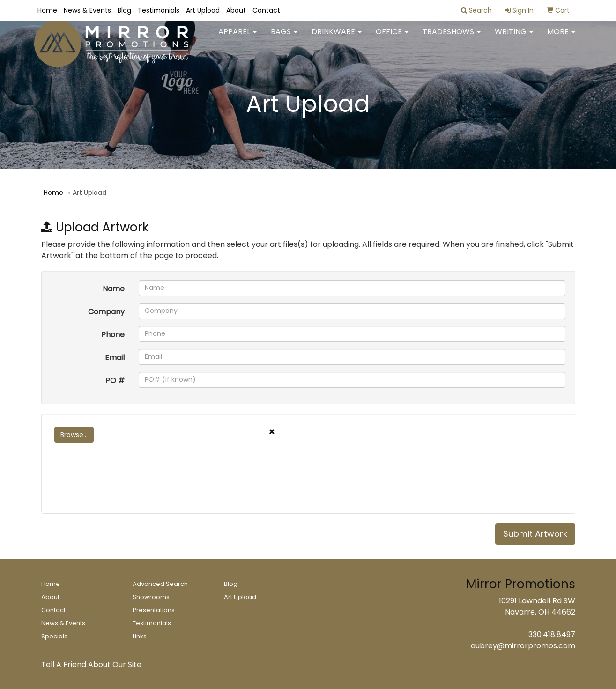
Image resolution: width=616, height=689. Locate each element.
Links (140, 636)
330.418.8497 (552, 634)
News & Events (87, 10)
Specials (54, 636)
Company (106, 312)
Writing (514, 37)
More (561, 37)
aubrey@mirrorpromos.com (523, 646)
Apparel (237, 37)
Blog (124, 10)
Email (115, 358)
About (236, 10)
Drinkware (337, 37)
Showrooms (151, 597)
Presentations (154, 610)
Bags (284, 37)
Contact (266, 10)
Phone (113, 335)
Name (114, 289)
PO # (115, 381)
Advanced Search (160, 584)
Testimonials (159, 10)
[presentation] (122, 486)
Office (392, 37)
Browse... (74, 435)
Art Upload (203, 10)
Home (47, 10)
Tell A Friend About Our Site (91, 664)
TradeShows (452, 37)
